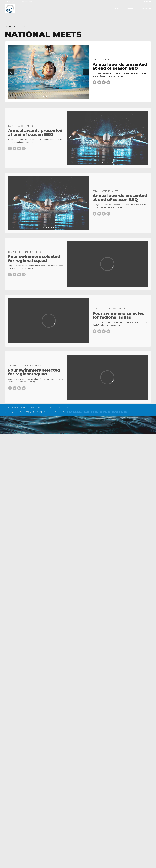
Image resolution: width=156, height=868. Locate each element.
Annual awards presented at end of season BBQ (120, 66)
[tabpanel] (49, 72)
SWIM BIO (130, 9)
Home (117, 9)
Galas (96, 60)
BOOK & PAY (146, 9)
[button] (11, 72)
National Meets (110, 60)
